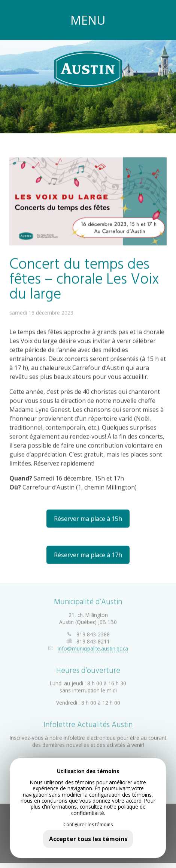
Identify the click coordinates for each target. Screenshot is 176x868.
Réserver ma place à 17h (88, 555)
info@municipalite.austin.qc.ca (93, 646)
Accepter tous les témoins (88, 839)
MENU (88, 20)
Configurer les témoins (88, 825)
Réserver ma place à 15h (88, 518)
